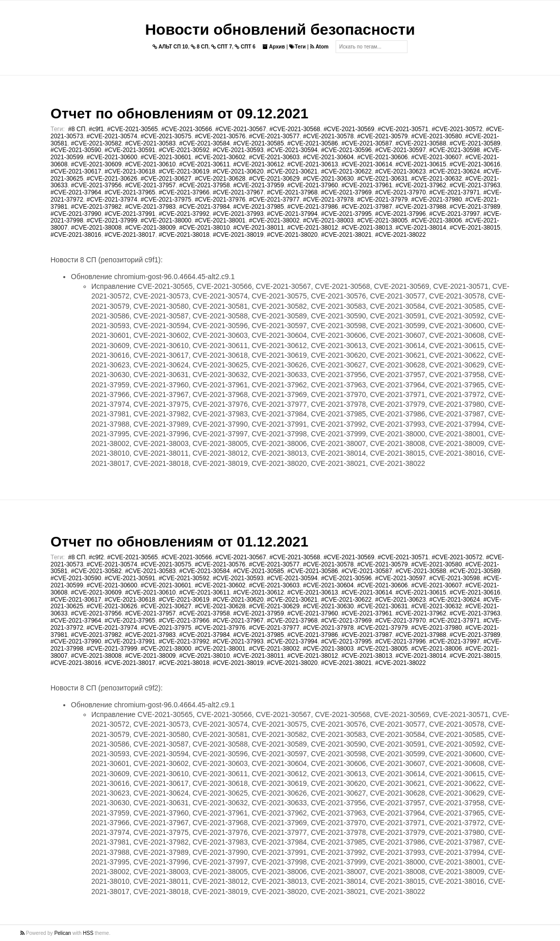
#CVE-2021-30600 (112, 157)
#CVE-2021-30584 (204, 143)
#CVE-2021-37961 (366, 185)
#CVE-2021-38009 (150, 228)
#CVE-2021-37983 (150, 207)
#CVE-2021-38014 (421, 228)
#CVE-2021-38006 (436, 220)
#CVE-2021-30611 (204, 164)
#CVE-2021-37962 (421, 185)
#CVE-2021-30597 (400, 150)
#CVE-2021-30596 (346, 150)
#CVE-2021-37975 (166, 200)
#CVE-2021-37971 (455, 192)
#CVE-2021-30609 (96, 164)
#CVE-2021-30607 (436, 157)
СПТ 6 (245, 47)
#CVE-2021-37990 (76, 214)
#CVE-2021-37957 (150, 185)
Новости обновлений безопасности (280, 29)
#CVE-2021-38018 (184, 235)
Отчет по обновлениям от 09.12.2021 (179, 114)
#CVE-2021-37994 (292, 214)
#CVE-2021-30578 (328, 136)
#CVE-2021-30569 (349, 129)
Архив (274, 47)
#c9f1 (96, 129)
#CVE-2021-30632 (436, 179)
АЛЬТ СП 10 (170, 47)
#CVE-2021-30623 (400, 171)
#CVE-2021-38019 (238, 235)
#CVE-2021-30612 (258, 164)
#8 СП (77, 129)
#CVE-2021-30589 (475, 143)
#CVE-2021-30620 (238, 171)
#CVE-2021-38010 (204, 228)
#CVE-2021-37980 (436, 200)
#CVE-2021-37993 (238, 214)
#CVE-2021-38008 (96, 228)
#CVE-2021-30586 (312, 143)
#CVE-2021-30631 (382, 179)
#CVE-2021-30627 (166, 179)
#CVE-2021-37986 (312, 207)
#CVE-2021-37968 (292, 192)
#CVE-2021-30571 (403, 129)
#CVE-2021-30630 (328, 179)
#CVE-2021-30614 (366, 164)
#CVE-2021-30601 (166, 157)
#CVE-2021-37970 (400, 192)
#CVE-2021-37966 (184, 192)
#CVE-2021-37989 (475, 207)
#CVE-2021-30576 (220, 136)
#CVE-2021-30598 (455, 150)
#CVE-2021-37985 (258, 207)
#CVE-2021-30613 (312, 164)
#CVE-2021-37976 (220, 200)
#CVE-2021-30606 (382, 157)
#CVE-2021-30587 (366, 143)
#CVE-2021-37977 (274, 200)
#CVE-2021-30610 (150, 164)
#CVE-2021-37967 (238, 192)
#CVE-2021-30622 (346, 171)
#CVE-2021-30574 (112, 136)
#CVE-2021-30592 (184, 150)
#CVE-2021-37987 (366, 207)
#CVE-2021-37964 (76, 192)
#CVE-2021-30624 (455, 171)
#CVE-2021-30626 (112, 179)
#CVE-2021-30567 (240, 129)
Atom (319, 47)
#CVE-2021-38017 (130, 235)
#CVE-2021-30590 (76, 150)
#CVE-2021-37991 (130, 214)
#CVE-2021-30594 (292, 150)
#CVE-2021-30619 (184, 171)
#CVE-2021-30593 (238, 150)
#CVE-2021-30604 (328, 157)
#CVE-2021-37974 (112, 200)
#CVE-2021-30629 (274, 179)
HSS (88, 933)
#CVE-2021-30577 (274, 136)
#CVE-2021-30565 (132, 129)
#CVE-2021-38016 (76, 235)
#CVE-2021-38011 (258, 228)
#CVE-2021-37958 (204, 185)
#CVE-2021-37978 (328, 200)
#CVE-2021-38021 (346, 235)
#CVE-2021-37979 (382, 200)
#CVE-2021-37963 (475, 185)
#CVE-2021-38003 (328, 220)
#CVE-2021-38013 (366, 228)
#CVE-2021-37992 (184, 214)
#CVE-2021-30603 (274, 157)
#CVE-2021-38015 (475, 228)
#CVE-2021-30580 (436, 136)
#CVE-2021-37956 (96, 185)
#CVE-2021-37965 (130, 192)
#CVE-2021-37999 (112, 220)
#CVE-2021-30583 (150, 143)
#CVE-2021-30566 (186, 129)
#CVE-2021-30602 (220, 157)
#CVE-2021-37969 (346, 192)
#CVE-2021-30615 (421, 164)
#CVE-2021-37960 (312, 185)
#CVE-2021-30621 (292, 171)
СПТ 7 (222, 47)
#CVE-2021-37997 (455, 214)
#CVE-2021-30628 (220, 179)
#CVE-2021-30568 (295, 129)
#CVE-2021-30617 (76, 171)
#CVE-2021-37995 (346, 214)
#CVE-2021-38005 (382, 220)
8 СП (200, 47)
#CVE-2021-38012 (312, 228)
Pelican (62, 933)
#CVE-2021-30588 (421, 143)
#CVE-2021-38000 (166, 220)
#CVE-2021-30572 (457, 129)
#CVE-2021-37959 (258, 185)
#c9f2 (96, 557)
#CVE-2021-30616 (475, 164)
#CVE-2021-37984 (204, 207)
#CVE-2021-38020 (292, 235)
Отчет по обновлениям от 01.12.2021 (179, 542)
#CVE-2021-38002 (274, 220)
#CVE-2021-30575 (166, 136)
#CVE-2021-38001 (220, 220)
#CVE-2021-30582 (96, 143)
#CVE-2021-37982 (96, 207)
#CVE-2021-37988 (421, 207)
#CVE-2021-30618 (130, 171)
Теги (297, 47)
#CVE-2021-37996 (400, 214)
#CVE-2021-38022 (400, 235)
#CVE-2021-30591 (130, 150)
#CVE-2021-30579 (382, 136)
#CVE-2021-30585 (258, 143)
